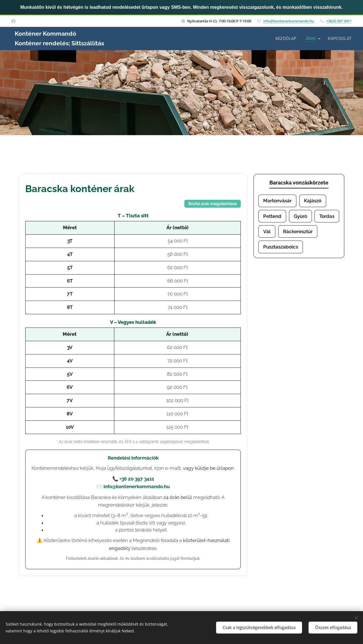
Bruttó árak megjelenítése (213, 204)
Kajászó (313, 201)
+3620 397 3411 (339, 21)
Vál (267, 232)
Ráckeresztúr (298, 232)
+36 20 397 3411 (137, 479)
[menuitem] (284, 39)
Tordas (327, 216)
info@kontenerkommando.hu (289, 21)
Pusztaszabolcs (281, 247)
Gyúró (300, 216)
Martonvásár (277, 201)
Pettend (272, 216)
